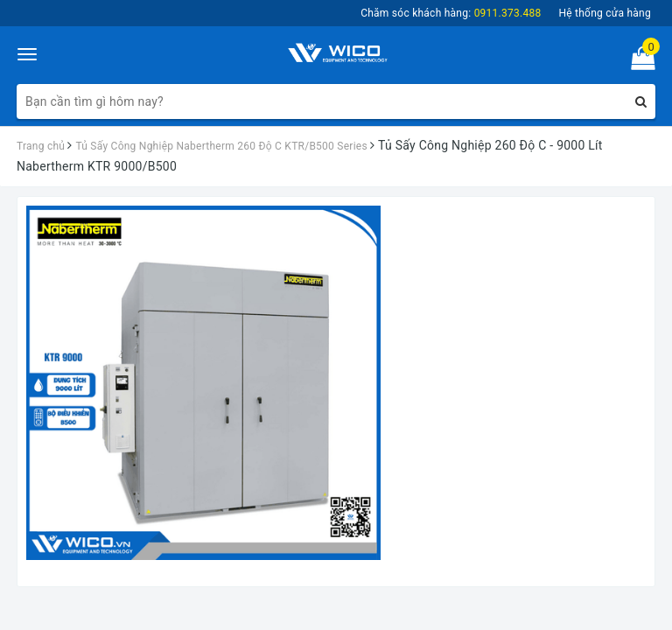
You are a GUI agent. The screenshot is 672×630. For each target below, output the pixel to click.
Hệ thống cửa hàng (605, 13)
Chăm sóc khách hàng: (451, 13)
